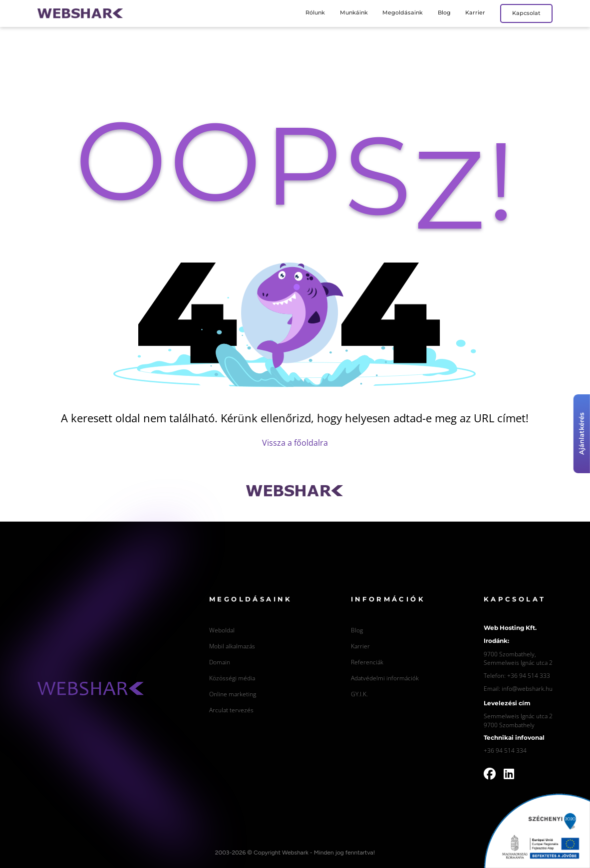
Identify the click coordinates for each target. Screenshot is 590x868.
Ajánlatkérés (582, 434)
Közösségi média (232, 678)
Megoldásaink (403, 13)
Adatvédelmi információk (385, 678)
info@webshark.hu (527, 688)
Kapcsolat (526, 13)
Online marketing (233, 694)
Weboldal (222, 630)
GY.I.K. (359, 694)
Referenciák (367, 662)
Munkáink (354, 13)
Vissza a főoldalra (295, 443)
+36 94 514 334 (505, 750)
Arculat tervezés (231, 710)
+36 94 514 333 (529, 675)
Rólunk (315, 13)
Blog (444, 13)
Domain (220, 662)
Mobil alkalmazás (232, 646)
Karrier (475, 13)
